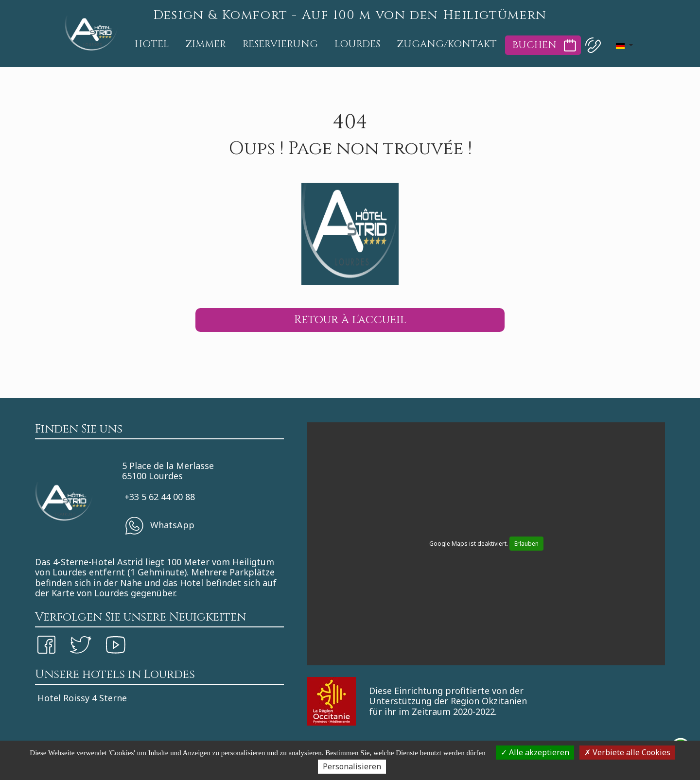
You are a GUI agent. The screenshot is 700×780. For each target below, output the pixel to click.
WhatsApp (159, 526)
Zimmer (206, 44)
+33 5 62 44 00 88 (160, 497)
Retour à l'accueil (350, 320)
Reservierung (280, 44)
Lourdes (357, 44)
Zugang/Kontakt (447, 44)
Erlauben (526, 544)
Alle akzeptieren (535, 752)
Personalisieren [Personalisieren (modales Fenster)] (352, 766)
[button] (624, 45)
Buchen (534, 45)
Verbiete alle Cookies (627, 752)
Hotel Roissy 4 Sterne (82, 698)
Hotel (152, 44)
